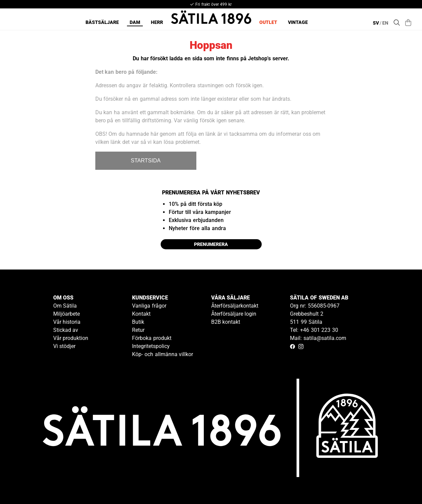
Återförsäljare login (234, 314)
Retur (138, 330)
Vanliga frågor (149, 306)
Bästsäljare (102, 22)
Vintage (298, 22)
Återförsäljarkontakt (235, 306)
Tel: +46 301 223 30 (314, 330)
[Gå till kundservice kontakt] (401, 483)
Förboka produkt (152, 338)
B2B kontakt (226, 322)
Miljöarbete (67, 314)
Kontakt (141, 314)
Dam (135, 22)
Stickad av (66, 330)
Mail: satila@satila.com (318, 338)
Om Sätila (65, 306)
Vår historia (67, 322)
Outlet (268, 22)
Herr (157, 22)
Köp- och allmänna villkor (163, 354)
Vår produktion (71, 338)
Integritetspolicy (151, 346)
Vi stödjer (64, 346)
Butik (138, 322)
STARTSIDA (145, 161)
